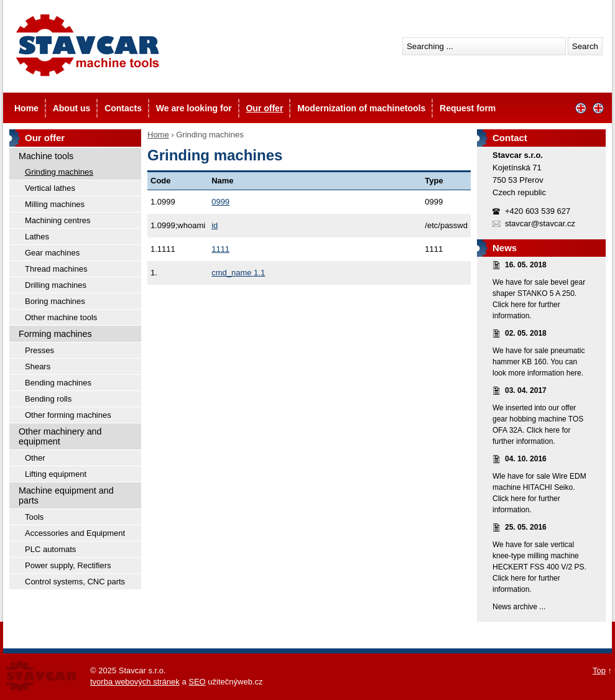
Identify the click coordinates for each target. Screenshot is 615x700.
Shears (38, 366)
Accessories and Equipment (75, 533)
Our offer (264, 108)
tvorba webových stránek (135, 682)
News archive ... (519, 607)
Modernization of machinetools (361, 108)
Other (35, 458)
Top (599, 670)
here (518, 305)
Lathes (37, 237)
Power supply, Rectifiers (68, 565)
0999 (220, 202)
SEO (197, 682)
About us (72, 108)
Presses (39, 350)
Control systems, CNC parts (75, 582)
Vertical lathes (50, 188)
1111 (220, 249)
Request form (468, 108)
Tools (34, 517)
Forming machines (55, 334)
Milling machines (55, 204)
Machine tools (46, 156)
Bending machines (58, 383)
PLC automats (50, 549)
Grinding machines (59, 172)
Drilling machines (56, 285)
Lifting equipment (56, 474)
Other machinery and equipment (60, 436)
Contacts (123, 108)
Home (26, 108)
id (215, 225)
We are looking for (194, 108)
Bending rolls (48, 399)
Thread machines (56, 269)
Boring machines (55, 301)
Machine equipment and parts (66, 495)
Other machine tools (61, 317)
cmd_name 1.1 (238, 273)
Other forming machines (68, 415)
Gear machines (52, 253)
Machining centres (58, 220)
